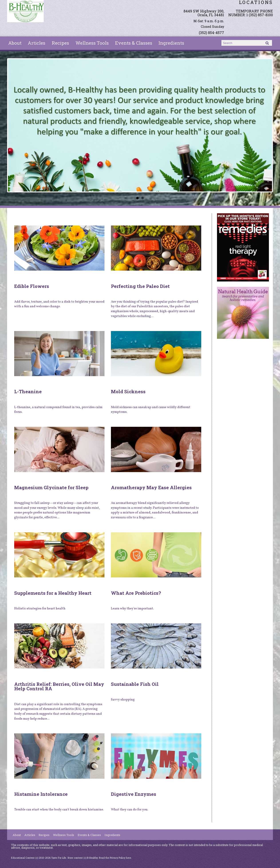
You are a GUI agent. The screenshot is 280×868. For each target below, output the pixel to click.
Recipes (60, 43)
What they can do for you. (130, 810)
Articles (36, 43)
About (15, 43)
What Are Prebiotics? (136, 593)
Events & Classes (134, 43)
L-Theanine (28, 391)
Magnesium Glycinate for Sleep (51, 487)
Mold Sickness (128, 391)
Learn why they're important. (132, 609)
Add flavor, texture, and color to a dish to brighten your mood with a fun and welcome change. (59, 304)
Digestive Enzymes (134, 794)
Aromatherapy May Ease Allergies (151, 487)
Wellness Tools (92, 43)
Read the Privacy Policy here (115, 858)
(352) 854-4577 (211, 33)
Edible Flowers (32, 286)
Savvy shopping (123, 700)
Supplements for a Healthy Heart (53, 593)
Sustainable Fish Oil (135, 684)
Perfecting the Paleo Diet (140, 286)
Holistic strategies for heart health (40, 609)
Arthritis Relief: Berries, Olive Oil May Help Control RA (59, 686)
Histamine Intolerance (41, 794)
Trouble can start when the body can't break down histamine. (59, 810)
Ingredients (171, 43)
